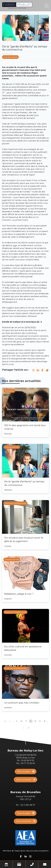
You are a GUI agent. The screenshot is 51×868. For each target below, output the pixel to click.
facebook (21, 856)
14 (40, 721)
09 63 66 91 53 (28, 760)
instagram (30, 856)
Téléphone (32, 864)
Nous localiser (24, 772)
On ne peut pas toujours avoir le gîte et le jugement (24, 539)
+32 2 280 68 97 (28, 805)
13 (35, 721)
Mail (45, 864)
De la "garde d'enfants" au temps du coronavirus (24, 483)
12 (31, 721)
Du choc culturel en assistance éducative (23, 648)
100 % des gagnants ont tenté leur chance (25, 427)
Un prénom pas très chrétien (22, 703)
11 (26, 721)
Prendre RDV (6, 864)
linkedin (26, 856)
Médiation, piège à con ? (19, 594)
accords (33, 203)
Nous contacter (24, 780)
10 (21, 721)
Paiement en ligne (19, 864)
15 (45, 721)
